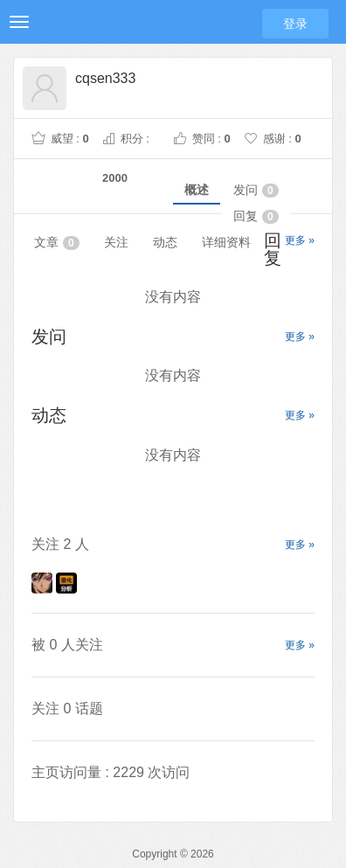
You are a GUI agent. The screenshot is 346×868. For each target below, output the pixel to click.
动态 (165, 242)
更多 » (300, 240)
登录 (295, 24)
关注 (116, 242)
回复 (256, 216)
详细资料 (226, 242)
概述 (197, 190)
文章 (57, 243)
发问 (256, 190)
